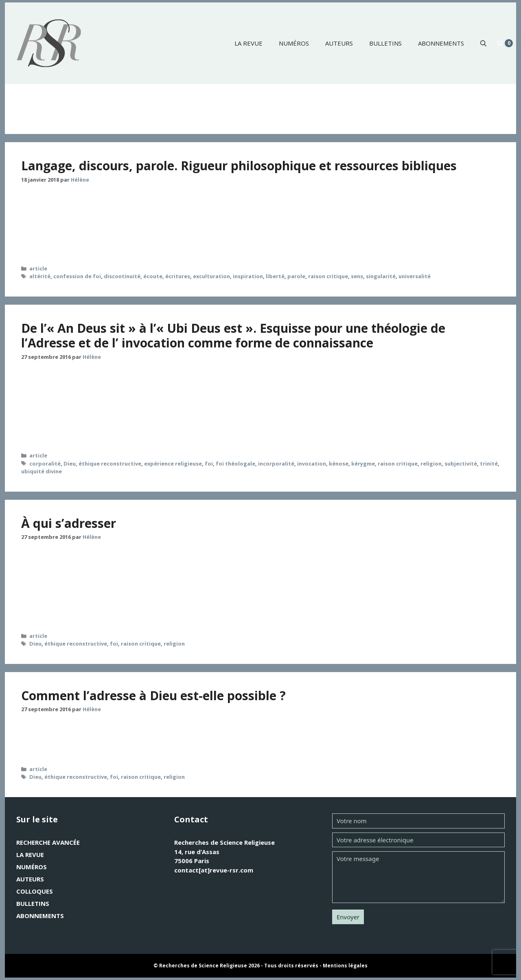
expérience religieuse (173, 464)
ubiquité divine (42, 471)
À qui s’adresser (69, 523)
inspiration (248, 276)
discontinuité (122, 276)
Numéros (294, 43)
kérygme (363, 464)
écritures (178, 276)
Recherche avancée (48, 842)
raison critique (328, 276)
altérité (40, 276)
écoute (153, 276)
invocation (312, 464)
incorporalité (276, 464)
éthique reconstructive (110, 464)
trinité (489, 464)
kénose (339, 464)
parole (296, 276)
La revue (248, 43)
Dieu (70, 464)
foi (209, 464)
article (38, 268)
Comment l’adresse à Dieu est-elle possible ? (153, 695)
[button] (483, 43)
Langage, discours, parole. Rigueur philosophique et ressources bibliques (239, 166)
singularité (381, 276)
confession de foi (77, 276)
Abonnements (441, 43)
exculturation (211, 276)
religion (431, 464)
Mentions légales (345, 966)
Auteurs (339, 43)
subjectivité (461, 464)
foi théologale (235, 464)
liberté (275, 276)
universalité (415, 276)
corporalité (45, 464)
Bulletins (385, 43)
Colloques (35, 891)
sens (357, 276)
